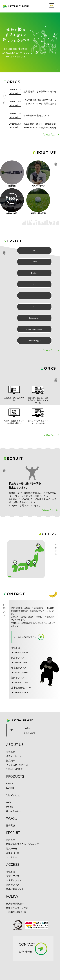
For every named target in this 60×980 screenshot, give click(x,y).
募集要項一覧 (13, 853)
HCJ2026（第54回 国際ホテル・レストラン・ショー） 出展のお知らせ (40, 103)
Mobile (10, 807)
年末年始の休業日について (37, 115)
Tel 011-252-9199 (20, 652)
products (15, 777)
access (13, 865)
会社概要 (11, 752)
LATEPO (10, 788)
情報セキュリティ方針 (17, 908)
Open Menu (52, 6)
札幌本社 (11, 872)
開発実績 (11, 825)
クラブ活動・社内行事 (17, 765)
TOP (10, 730)
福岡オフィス (13, 885)
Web (8, 802)
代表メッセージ (14, 756)
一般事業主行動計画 (16, 912)
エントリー (12, 857)
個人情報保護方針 (15, 903)
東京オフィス (13, 876)
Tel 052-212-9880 (20, 672)
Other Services (14, 811)
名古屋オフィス (14, 880)
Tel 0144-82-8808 (20, 692)
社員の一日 (12, 848)
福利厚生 (11, 840)
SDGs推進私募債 (14, 769)
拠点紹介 (11, 760)
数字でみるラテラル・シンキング (22, 844)
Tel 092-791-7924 (20, 682)
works (12, 819)
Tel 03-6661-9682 (20, 662)
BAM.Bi (10, 784)
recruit (13, 833)
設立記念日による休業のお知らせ (40, 91)
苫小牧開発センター (16, 889)
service (13, 795)
